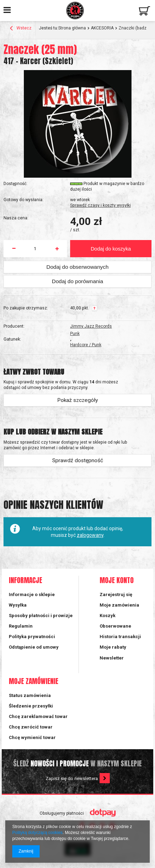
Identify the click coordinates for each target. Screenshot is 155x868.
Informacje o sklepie (32, 594)
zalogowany (90, 535)
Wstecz (21, 29)
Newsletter (112, 658)
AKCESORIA (102, 28)
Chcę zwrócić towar (31, 727)
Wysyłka (18, 605)
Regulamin (21, 626)
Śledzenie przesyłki (31, 706)
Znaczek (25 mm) (40, 49)
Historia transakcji (120, 637)
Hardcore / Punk (86, 345)
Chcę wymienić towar (32, 737)
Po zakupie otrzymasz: (26, 308)
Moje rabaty (113, 647)
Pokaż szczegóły (77, 400)
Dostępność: (15, 184)
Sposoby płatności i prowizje (41, 616)
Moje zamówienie (33, 681)
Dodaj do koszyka (111, 249)
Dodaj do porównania (77, 281)
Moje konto (117, 580)
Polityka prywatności (32, 637)
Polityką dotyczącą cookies (37, 833)
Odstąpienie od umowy (34, 647)
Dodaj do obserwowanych (77, 267)
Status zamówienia (30, 695)
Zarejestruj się (116, 594)
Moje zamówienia (119, 605)
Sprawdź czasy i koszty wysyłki (100, 205)
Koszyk (107, 616)
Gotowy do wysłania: (23, 200)
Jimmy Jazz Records (91, 326)
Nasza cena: (16, 218)
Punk (75, 334)
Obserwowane (115, 626)
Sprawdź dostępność (78, 460)
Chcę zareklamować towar (38, 716)
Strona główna (72, 28)
